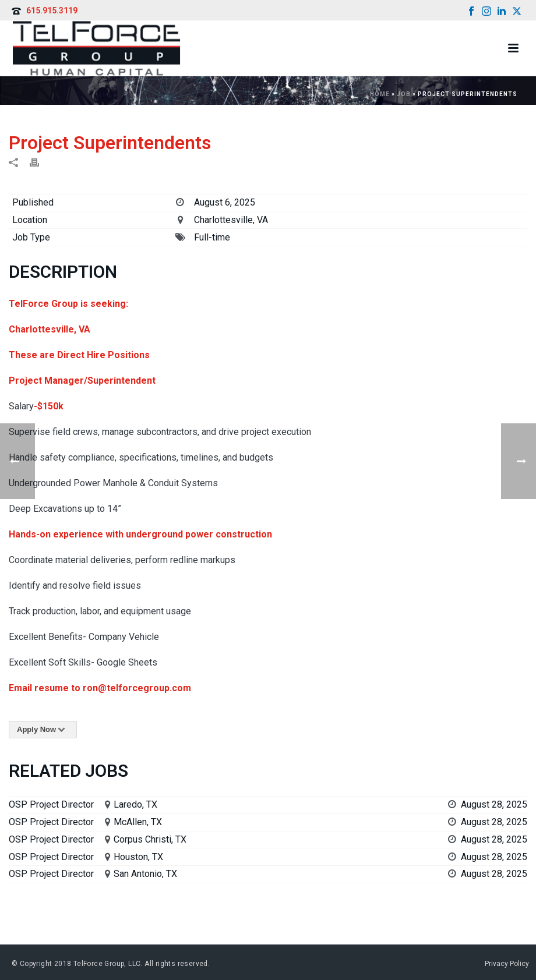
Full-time (212, 237)
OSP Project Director (51, 804)
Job (404, 94)
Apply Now (43, 729)
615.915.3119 (52, 10)
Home (380, 94)
